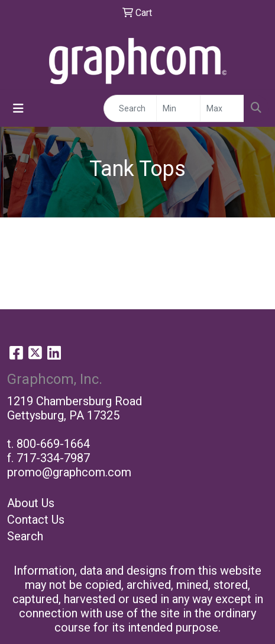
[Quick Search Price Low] (178, 108)
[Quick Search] (130, 108)
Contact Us (36, 520)
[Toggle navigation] (18, 108)
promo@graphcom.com (69, 472)
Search (25, 536)
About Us (31, 503)
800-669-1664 (53, 444)
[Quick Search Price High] (222, 108)
